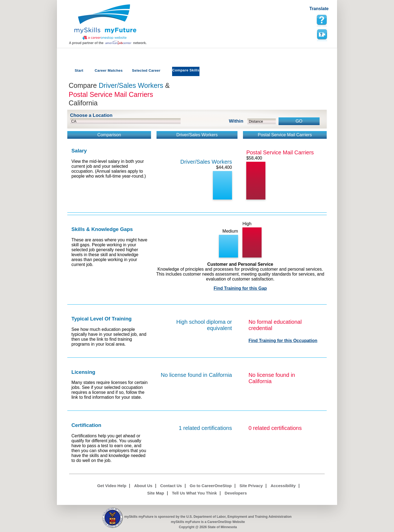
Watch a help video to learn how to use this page (322, 34)
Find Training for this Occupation (283, 341)
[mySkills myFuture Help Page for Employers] (322, 20)
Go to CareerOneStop (211, 486)
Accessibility (283, 486)
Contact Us (171, 486)
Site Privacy (251, 486)
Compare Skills (186, 70)
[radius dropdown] (262, 121)
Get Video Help (112, 486)
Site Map (156, 493)
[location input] (125, 121)
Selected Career (146, 70)
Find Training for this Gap (240, 288)
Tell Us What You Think (194, 493)
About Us (143, 486)
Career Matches (109, 70)
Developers (236, 493)
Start (79, 70)
